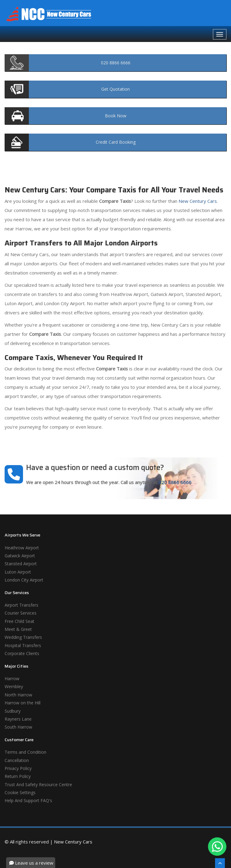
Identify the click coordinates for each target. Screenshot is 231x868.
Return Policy (18, 776)
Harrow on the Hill (23, 703)
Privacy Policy (18, 768)
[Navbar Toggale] (220, 34)
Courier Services (21, 613)
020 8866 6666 (175, 482)
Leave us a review (31, 863)
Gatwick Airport (20, 556)
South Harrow (18, 727)
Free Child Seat (19, 621)
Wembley (14, 686)
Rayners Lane (18, 719)
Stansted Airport (21, 564)
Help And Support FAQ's (28, 800)
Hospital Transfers (23, 645)
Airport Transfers (21, 605)
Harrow (12, 678)
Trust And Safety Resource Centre (38, 785)
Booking (116, 142)
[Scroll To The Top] (220, 863)
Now (116, 116)
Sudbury (13, 711)
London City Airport (24, 580)
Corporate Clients (22, 653)
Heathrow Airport (22, 548)
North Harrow (18, 695)
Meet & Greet (18, 629)
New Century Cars (197, 201)
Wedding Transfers (23, 637)
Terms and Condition (25, 752)
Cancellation (17, 760)
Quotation (115, 89)
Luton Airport (18, 572)
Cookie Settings (20, 792)
